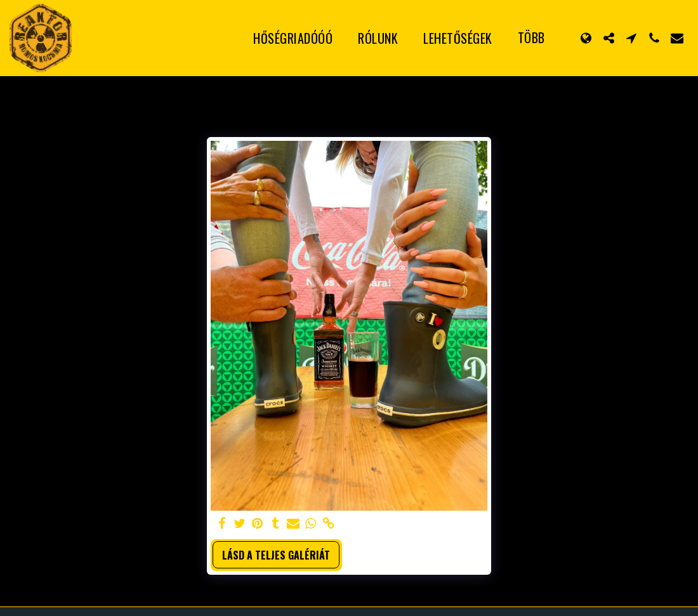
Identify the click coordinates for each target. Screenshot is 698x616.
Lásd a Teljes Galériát (276, 555)
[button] (609, 38)
